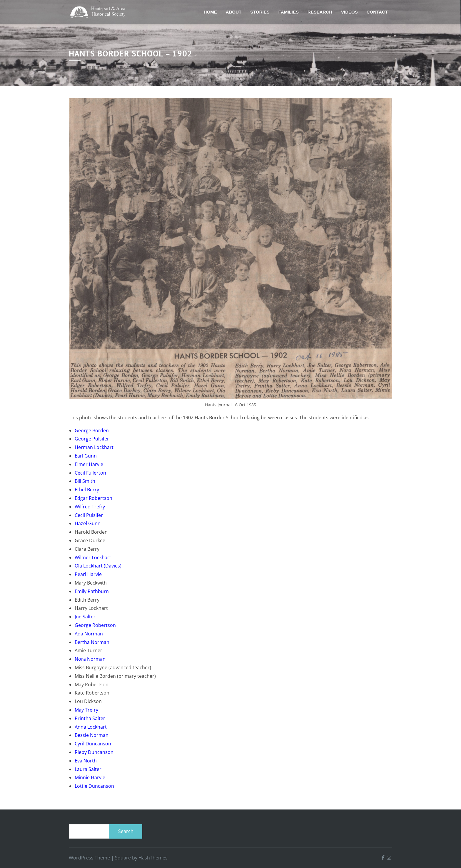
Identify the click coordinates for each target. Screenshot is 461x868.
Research (320, 12)
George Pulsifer (92, 439)
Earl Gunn (86, 456)
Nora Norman (90, 659)
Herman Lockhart (94, 447)
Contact (377, 12)
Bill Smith (85, 481)
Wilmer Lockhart (93, 557)
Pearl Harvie (88, 574)
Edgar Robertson (93, 498)
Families (289, 12)
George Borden (92, 430)
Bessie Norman (92, 735)
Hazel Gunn (88, 523)
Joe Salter (85, 617)
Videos (349, 12)
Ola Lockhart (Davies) (98, 566)
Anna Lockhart (91, 727)
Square (123, 858)
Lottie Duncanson (94, 786)
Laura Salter (88, 769)
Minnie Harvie (90, 777)
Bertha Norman (92, 642)
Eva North (86, 761)
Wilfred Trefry (90, 507)
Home (210, 12)
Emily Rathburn (92, 591)
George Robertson (95, 625)
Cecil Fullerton (90, 473)
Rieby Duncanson (94, 752)
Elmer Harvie (89, 464)
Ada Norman (89, 634)
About (234, 12)
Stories (260, 12)
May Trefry (86, 710)
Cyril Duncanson (93, 744)
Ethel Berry (87, 490)
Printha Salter (90, 718)
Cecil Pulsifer (89, 515)
